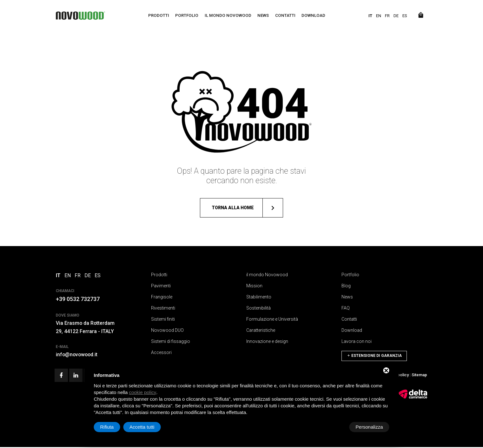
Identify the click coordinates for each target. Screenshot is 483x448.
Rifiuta (336, 427)
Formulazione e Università (272, 321)
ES (405, 16)
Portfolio (186, 16)
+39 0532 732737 (78, 301)
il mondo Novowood (228, 16)
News (264, 16)
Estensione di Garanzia (374, 356)
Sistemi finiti (163, 321)
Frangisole (162, 298)
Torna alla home (249, 208)
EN (379, 16)
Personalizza (114, 427)
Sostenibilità (258, 309)
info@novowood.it (77, 356)
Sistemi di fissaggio (171, 343)
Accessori (161, 354)
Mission (254, 287)
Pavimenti (161, 287)
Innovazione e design (267, 343)
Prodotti (158, 16)
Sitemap (419, 376)
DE (396, 16)
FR (387, 16)
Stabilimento (259, 298)
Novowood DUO (167, 332)
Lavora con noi (357, 343)
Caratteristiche (261, 332)
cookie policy (142, 392)
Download (314, 16)
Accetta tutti (370, 427)
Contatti (286, 16)
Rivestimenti (163, 309)
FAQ (346, 309)
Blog (346, 287)
